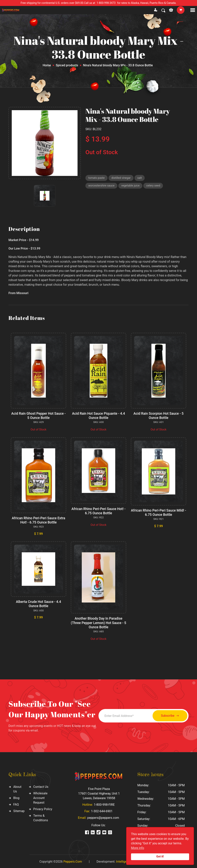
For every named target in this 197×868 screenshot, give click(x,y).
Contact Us (41, 786)
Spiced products (67, 65)
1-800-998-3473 (106, 3)
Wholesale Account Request (40, 797)
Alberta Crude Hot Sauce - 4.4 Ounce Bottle (38, 603)
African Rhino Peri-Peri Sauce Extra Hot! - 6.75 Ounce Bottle (38, 520)
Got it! (160, 857)
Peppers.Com (73, 861)
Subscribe (167, 715)
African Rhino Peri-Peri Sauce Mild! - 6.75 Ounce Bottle (159, 512)
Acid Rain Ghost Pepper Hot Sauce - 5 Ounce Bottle (38, 416)
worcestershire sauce (102, 186)
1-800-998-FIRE (104, 804)
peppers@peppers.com (103, 817)
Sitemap (19, 810)
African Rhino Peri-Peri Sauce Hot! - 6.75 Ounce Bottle (98, 511)
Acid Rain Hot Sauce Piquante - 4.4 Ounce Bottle (98, 416)
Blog (16, 797)
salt (141, 178)
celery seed (156, 186)
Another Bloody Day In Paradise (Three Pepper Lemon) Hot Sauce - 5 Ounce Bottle (99, 622)
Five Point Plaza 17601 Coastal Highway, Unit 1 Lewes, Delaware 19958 (99, 793)
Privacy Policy (43, 808)
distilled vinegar (122, 178)
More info (138, 848)
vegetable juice (132, 186)
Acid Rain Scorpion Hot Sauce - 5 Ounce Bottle (158, 416)
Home (47, 65)
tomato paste (97, 178)
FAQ (16, 804)
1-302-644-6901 (102, 810)
